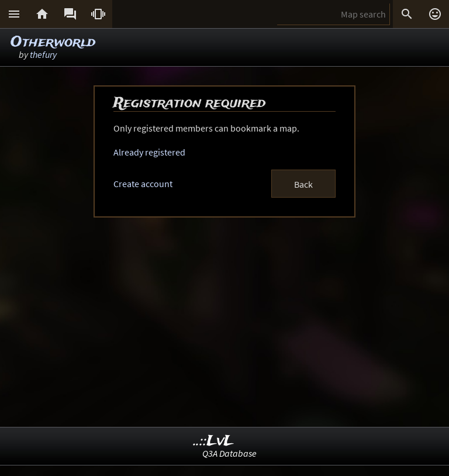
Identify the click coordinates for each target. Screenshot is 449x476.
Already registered (149, 152)
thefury (43, 54)
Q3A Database (229, 453)
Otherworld (53, 42)
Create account (143, 184)
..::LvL (214, 441)
